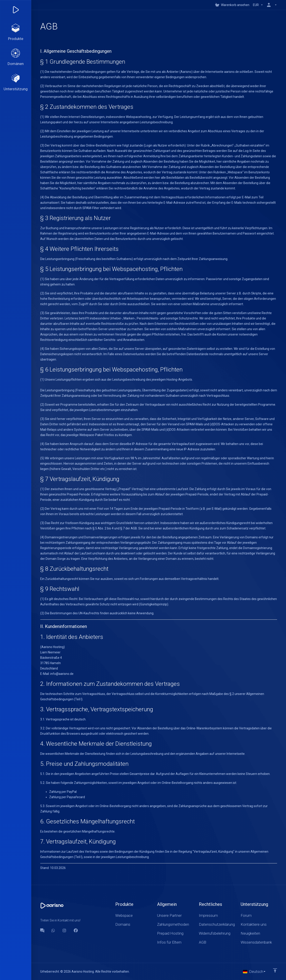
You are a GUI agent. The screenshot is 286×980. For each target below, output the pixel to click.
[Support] (16, 83)
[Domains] (16, 58)
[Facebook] (76, 930)
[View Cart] (232, 5)
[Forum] (42, 930)
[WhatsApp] (53, 930)
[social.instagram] (65, 930)
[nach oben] (275, 970)
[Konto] (271, 5)
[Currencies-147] (258, 5)
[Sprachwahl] (254, 972)
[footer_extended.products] (16, 33)
